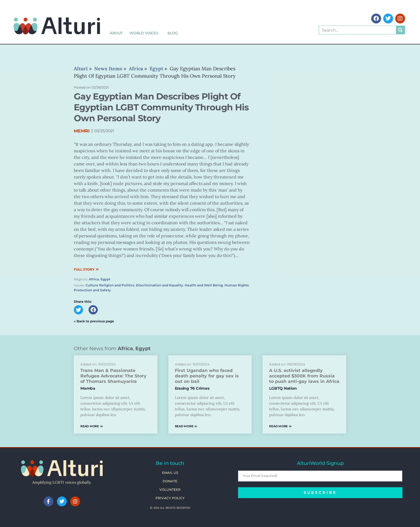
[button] (78, 310)
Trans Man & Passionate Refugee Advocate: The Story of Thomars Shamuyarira (113, 376)
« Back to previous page (94, 321)
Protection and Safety (92, 290)
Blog (173, 33)
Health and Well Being (204, 285)
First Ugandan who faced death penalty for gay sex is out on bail (207, 376)
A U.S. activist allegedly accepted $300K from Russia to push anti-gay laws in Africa (304, 376)
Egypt (105, 279)
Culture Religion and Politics (110, 285)
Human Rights (237, 285)
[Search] (400, 30)
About (116, 33)
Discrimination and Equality (159, 285)
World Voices (145, 33)
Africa (94, 279)
